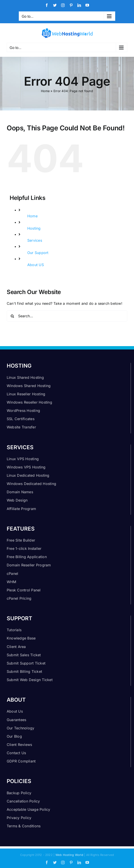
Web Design (17, 500)
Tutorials (14, 630)
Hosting (34, 228)
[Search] (12, 316)
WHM (12, 582)
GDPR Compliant (21, 761)
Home (45, 91)
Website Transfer (21, 427)
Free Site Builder (21, 540)
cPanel (12, 574)
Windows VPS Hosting (26, 467)
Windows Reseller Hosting (29, 402)
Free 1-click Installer (24, 548)
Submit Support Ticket (26, 663)
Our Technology (20, 728)
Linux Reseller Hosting (26, 394)
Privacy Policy (19, 818)
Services (35, 240)
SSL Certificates (21, 419)
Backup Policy (19, 793)
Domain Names (20, 492)
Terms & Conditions (24, 826)
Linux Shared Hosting (25, 377)
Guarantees (16, 720)
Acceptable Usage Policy (29, 809)
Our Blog (14, 736)
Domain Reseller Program (29, 565)
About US (36, 265)
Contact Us (16, 753)
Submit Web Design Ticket (30, 680)
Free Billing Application (27, 557)
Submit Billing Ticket (24, 671)
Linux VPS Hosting (23, 459)
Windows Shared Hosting (29, 386)
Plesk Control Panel (24, 590)
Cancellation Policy (23, 801)
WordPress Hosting (23, 411)
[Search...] (67, 316)
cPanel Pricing (19, 598)
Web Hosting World (69, 855)
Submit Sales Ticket (24, 655)
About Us (15, 711)
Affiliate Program (21, 509)
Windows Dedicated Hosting (31, 484)
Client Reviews (19, 745)
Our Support (38, 253)
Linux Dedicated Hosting (28, 475)
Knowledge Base (21, 638)
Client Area (16, 647)
